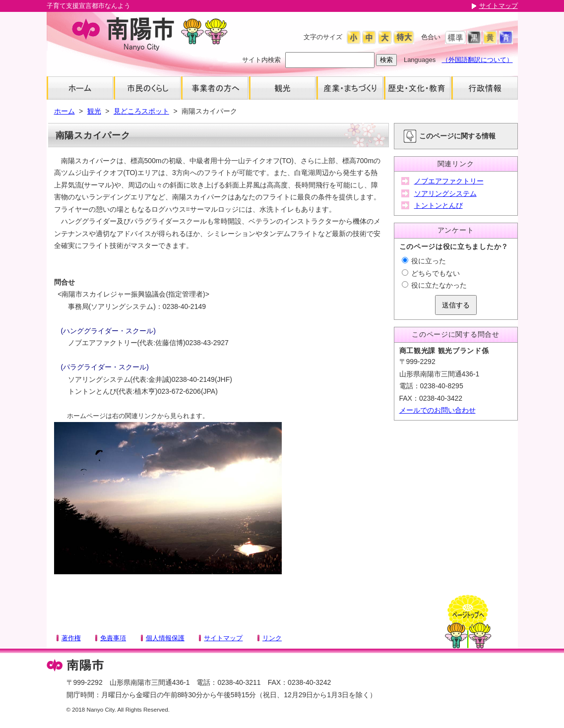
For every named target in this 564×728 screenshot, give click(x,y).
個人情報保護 (165, 638)
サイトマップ (499, 6)
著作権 (71, 638)
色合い (431, 37)
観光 (94, 111)
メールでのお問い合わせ (438, 410)
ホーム (64, 111)
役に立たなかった (435, 285)
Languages (420, 60)
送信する (456, 305)
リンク (272, 638)
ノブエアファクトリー (449, 181)
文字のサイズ (323, 37)
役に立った (424, 261)
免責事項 (113, 638)
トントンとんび (439, 205)
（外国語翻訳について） (477, 60)
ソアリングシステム (445, 193)
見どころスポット (141, 111)
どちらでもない (431, 273)
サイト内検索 (261, 60)
